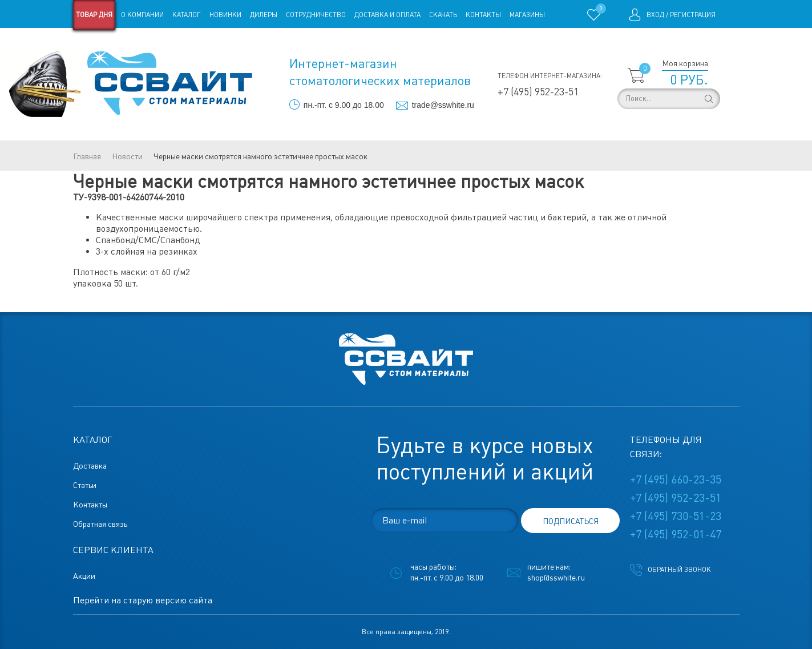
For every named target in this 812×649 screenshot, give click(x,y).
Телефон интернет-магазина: (550, 76)
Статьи (166, 45)
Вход (655, 15)
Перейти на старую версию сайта (143, 600)
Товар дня (94, 15)
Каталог (187, 15)
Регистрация (693, 15)
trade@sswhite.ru (443, 105)
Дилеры (264, 15)
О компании (142, 15)
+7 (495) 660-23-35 (676, 479)
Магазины (527, 15)
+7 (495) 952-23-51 (538, 92)
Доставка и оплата (387, 15)
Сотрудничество (316, 15)
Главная (87, 156)
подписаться (571, 521)
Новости (127, 156)
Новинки (225, 15)
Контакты (483, 15)
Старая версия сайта (109, 45)
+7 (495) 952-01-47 (676, 534)
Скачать (443, 15)
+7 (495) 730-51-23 (676, 516)
